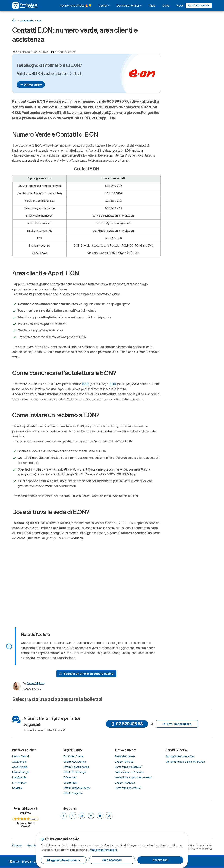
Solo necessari (112, 860)
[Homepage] (14, 20)
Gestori (104, 6)
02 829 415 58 (127, 724)
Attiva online (31, 85)
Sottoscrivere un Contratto (129, 772)
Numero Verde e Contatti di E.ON (188, 95)
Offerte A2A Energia (75, 762)
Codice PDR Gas (124, 762)
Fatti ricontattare (177, 724)
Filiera (152, 6)
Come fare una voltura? (128, 788)
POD (85, 384)
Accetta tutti (160, 860)
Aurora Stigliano (36, 683)
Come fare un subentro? (128, 767)
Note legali (34, 845)
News (180, 6)
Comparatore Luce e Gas (180, 756)
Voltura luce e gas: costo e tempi (133, 777)
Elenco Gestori (20, 756)
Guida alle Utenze (125, 756)
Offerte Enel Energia (75, 772)
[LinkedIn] (82, 816)
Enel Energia (19, 777)
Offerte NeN (70, 783)
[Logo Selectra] (25, 6)
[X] (73, 816)
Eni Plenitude (20, 783)
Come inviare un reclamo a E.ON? (188, 117)
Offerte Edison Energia (76, 767)
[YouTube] (100, 816)
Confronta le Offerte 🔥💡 (76, 6)
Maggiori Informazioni (103, 850)
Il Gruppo (17, 845)
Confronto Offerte (74, 756)
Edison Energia (21, 772)
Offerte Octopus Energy (77, 788)
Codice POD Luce (125, 783)
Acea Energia (20, 767)
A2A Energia (19, 762)
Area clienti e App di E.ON (183, 101)
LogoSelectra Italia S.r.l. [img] (15, 862)
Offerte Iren (70, 777)
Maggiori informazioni (64, 860)
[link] (26, 817)
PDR (113, 384)
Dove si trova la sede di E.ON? (186, 124)
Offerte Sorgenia (73, 793)
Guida (166, 6)
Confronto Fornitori (129, 6)
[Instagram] (91, 816)
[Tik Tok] (109, 816)
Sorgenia (17, 788)
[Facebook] (64, 816)
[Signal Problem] (86, 674)
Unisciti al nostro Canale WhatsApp (185, 762)
